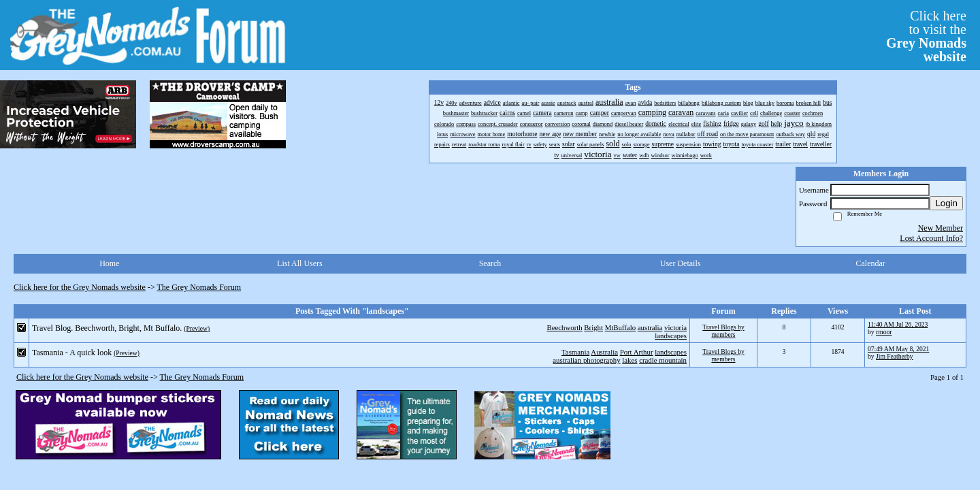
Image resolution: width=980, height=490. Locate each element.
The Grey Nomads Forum (199, 287)
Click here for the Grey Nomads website (80, 287)
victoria (675, 327)
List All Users (300, 263)
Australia (604, 352)
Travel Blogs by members (723, 331)
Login (946, 203)
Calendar (871, 263)
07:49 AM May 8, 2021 (898, 349)
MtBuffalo (620, 327)
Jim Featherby (895, 356)
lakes (630, 360)
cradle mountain (663, 360)
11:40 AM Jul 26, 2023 (898, 324)
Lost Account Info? (931, 238)
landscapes (671, 336)
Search (490, 263)
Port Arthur (637, 352)
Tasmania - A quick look (72, 353)
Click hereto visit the (926, 36)
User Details (681, 263)
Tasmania (575, 352)
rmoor (884, 332)
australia (650, 327)
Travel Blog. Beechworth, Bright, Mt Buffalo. (107, 328)
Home (109, 263)
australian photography (586, 360)
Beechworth (564, 327)
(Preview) (197, 328)
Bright (593, 327)
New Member (941, 228)
